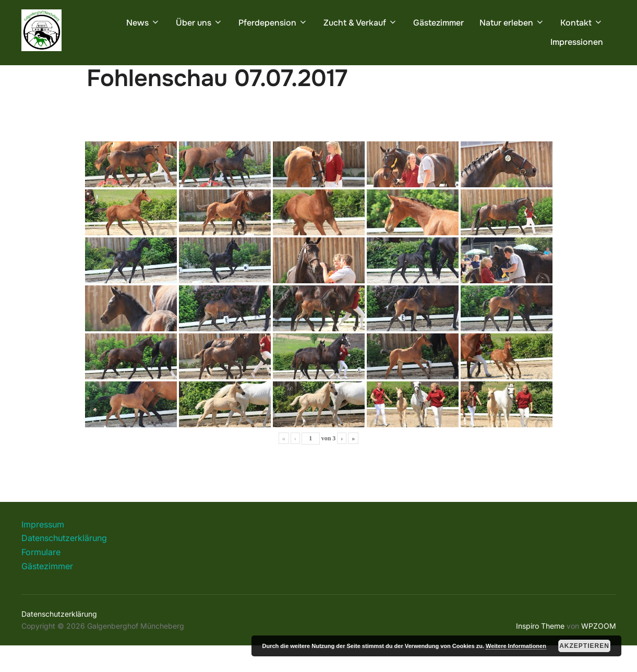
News (143, 23)
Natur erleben (512, 23)
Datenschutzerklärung (64, 565)
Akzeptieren (584, 646)
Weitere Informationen (516, 646)
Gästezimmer (438, 23)
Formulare (41, 579)
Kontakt (582, 23)
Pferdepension (273, 23)
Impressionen (577, 42)
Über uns (199, 23)
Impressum (43, 551)
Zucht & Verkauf (360, 23)
